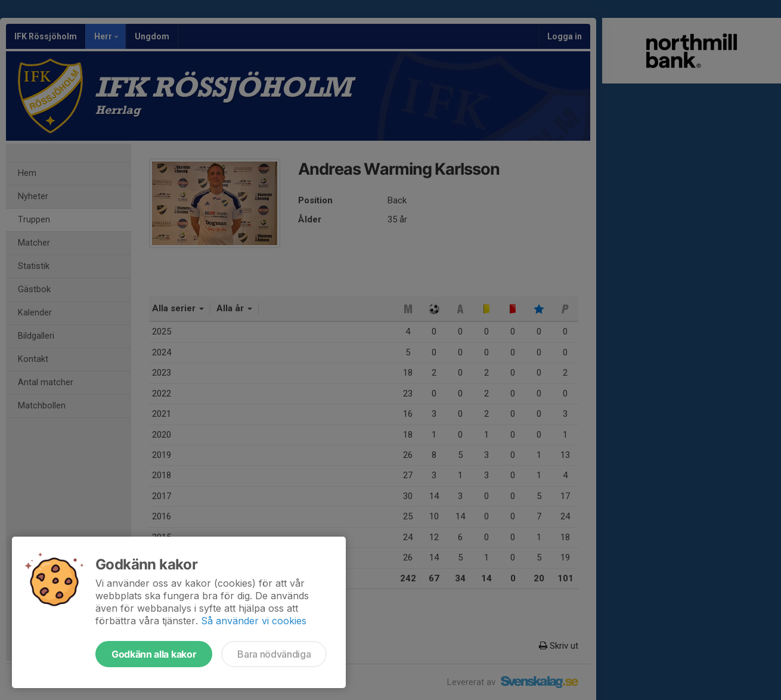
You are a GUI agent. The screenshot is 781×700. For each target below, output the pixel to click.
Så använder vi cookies (254, 621)
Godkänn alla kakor (154, 654)
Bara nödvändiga (274, 654)
